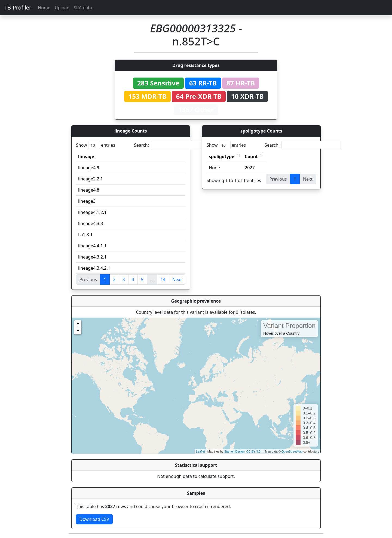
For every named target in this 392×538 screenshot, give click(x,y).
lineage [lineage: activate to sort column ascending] (86, 156)
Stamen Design (234, 451)
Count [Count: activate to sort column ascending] (251, 156)
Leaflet (200, 451)
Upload (62, 8)
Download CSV (94, 519)
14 (163, 279)
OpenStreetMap (292, 451)
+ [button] (78, 324)
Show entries (96, 145)
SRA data (83, 8)
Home (44, 8)
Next (177, 279)
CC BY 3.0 (253, 451)
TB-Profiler (18, 7)
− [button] (78, 331)
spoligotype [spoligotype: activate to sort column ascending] (222, 156)
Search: (172, 145)
